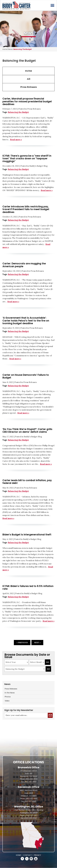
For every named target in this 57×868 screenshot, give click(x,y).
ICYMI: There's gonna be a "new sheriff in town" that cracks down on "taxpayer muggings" (27, 159)
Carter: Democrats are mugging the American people (24, 265)
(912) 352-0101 (31, 799)
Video (7, 701)
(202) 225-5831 (31, 815)
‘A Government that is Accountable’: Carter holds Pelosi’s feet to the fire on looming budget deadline (26, 321)
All (29, 79)
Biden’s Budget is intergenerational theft (27, 535)
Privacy (38, 855)
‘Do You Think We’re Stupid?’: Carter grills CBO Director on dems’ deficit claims (27, 431)
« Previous (22, 643)
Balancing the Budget (18, 112)
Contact (27, 855)
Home (5, 49)
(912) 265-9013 (30, 782)
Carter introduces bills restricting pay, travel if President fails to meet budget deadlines (26, 209)
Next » (37, 643)
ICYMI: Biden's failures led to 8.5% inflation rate (28, 587)
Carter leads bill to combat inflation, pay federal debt (27, 482)
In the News (10, 693)
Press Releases (29, 87)
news (10, 49)
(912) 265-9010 (31, 779)
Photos (8, 697)
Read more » (16, 140)
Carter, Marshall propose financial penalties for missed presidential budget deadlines (27, 101)
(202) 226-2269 (30, 818)
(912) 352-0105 (30, 801)
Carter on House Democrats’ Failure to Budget (26, 376)
